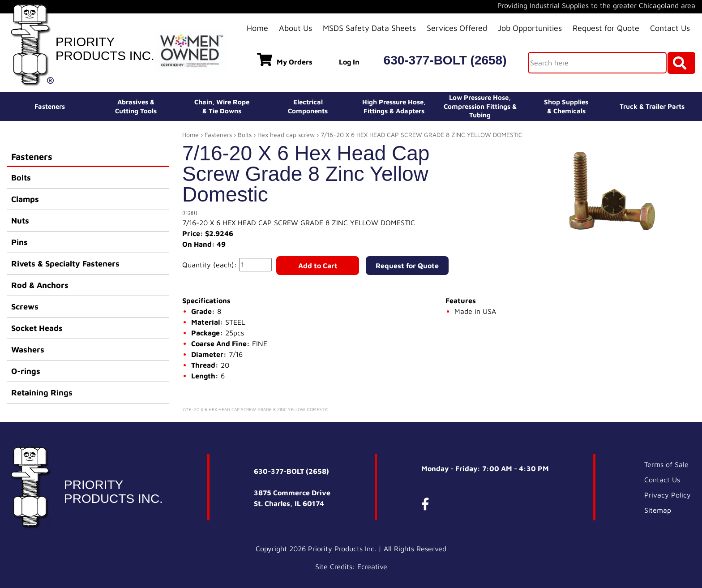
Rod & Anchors (40, 285)
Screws (25, 307)
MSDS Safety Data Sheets (369, 28)
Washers (28, 350)
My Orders (285, 60)
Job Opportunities (530, 28)
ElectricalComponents (308, 106)
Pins (19, 242)
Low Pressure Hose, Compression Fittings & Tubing (480, 106)
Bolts (21, 178)
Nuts (20, 221)
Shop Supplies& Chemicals (566, 106)
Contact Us (670, 28)
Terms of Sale (666, 464)
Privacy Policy (668, 495)
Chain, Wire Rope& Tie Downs (222, 106)
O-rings (26, 371)
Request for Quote (606, 28)
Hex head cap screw (286, 135)
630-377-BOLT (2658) (445, 60)
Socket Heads (37, 328)
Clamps (25, 199)
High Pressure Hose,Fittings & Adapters (394, 106)
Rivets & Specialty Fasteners (65, 264)
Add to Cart (318, 266)
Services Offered (457, 28)
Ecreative (372, 567)
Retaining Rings (42, 393)
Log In (349, 62)
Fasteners (50, 106)
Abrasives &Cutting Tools (136, 106)
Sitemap (658, 510)
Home (257, 28)
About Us (295, 28)
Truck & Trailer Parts (652, 106)
